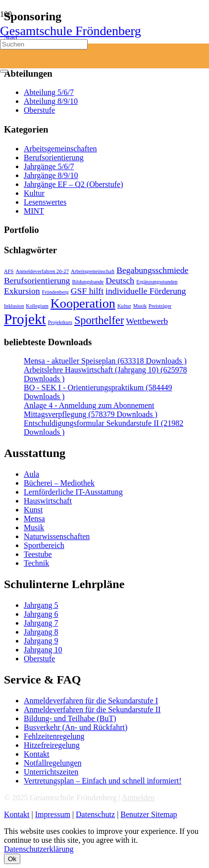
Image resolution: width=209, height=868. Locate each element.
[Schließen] (4, 71)
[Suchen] (44, 44)
